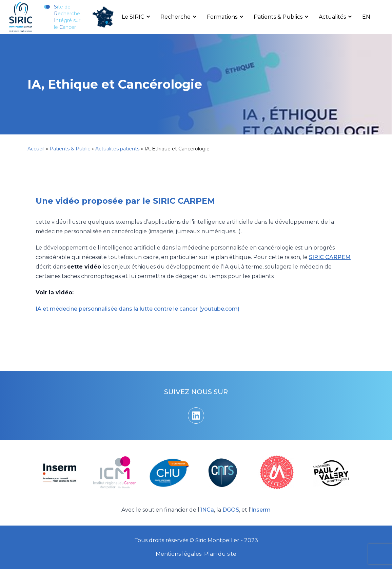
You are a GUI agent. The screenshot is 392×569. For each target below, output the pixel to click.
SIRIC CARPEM (330, 257)
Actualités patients (117, 149)
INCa (207, 510)
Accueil (36, 149)
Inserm (261, 510)
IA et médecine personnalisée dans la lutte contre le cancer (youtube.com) (138, 309)
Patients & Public (70, 149)
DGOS (231, 510)
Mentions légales (179, 554)
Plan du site (220, 554)
